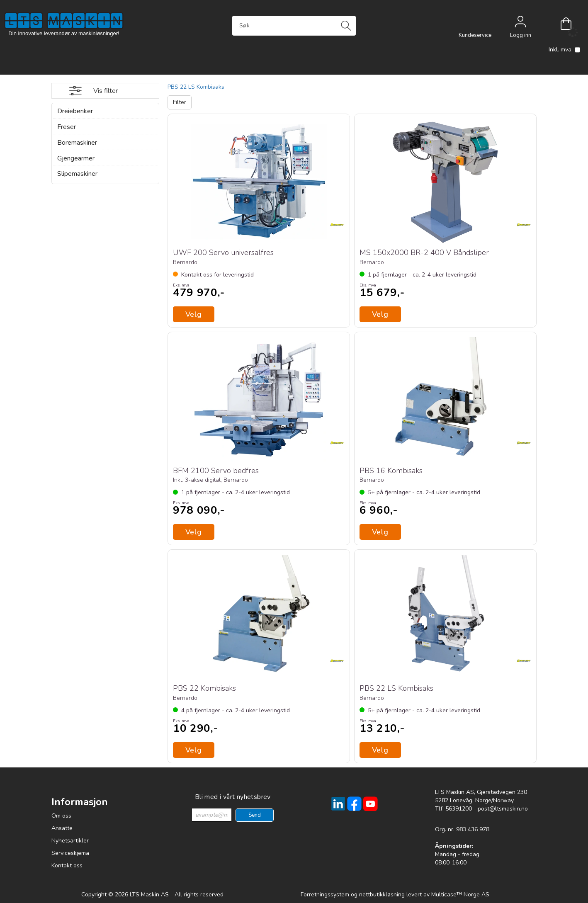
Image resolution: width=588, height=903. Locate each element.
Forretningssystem (325, 895)
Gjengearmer (76, 158)
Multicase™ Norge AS (460, 895)
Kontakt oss (67, 865)
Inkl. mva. (564, 50)
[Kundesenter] (475, 24)
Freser (67, 127)
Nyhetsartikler (70, 841)
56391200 (459, 809)
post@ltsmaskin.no (503, 809)
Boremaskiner (77, 143)
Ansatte (62, 828)
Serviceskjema (70, 853)
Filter (180, 102)
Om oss (61, 816)
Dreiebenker (75, 111)
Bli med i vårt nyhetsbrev (233, 797)
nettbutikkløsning (382, 895)
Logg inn (520, 24)
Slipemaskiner (77, 174)
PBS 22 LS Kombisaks (196, 87)
